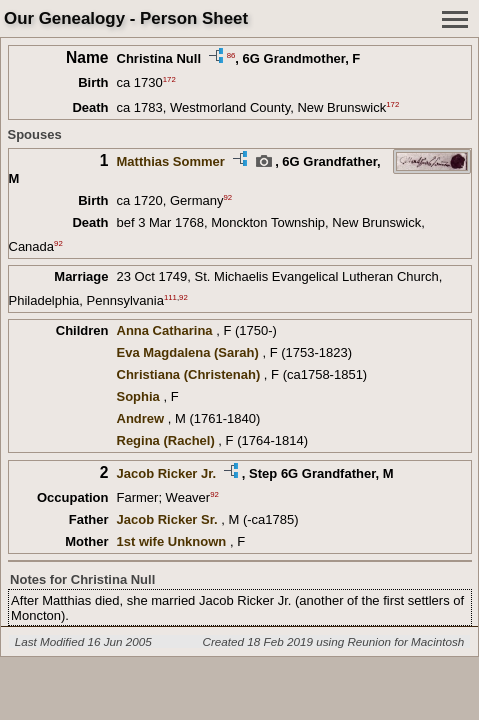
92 (227, 197)
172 (169, 79)
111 (170, 296)
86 (231, 54)
